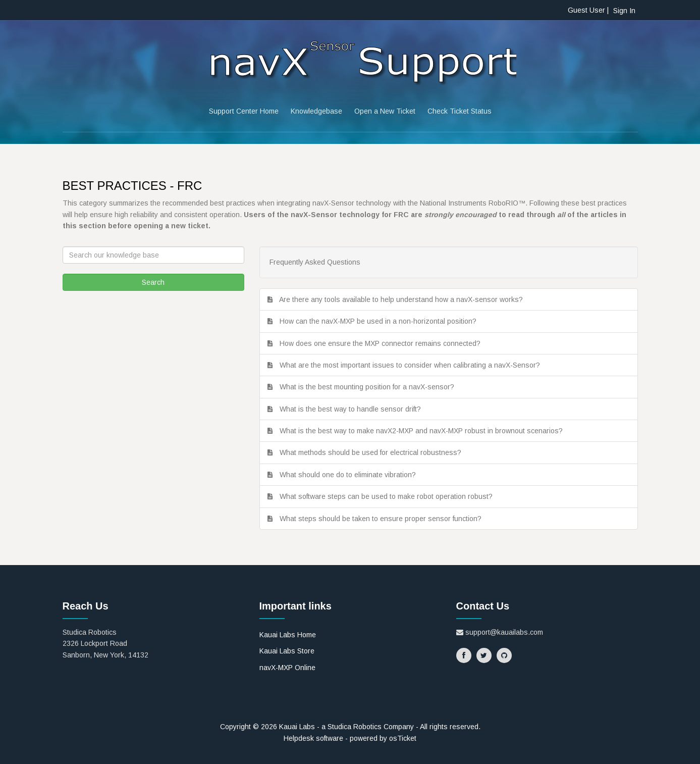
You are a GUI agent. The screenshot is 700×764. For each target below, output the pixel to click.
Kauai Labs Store (287, 651)
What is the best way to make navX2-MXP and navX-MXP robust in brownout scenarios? (423, 431)
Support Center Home (244, 111)
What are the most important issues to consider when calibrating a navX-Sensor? (412, 365)
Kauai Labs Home (288, 635)
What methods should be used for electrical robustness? (372, 452)
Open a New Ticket (385, 111)
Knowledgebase (316, 111)
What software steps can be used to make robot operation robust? (388, 496)
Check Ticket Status (460, 111)
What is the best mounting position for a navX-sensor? (369, 387)
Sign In (624, 11)
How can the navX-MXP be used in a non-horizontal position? (380, 321)
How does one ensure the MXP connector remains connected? (382, 343)
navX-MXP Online (287, 668)
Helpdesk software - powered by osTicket (350, 738)
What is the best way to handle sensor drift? (352, 409)
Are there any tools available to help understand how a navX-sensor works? (403, 299)
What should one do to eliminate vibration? (350, 475)
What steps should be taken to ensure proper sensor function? (383, 519)
